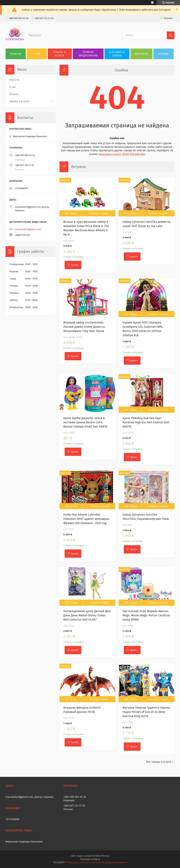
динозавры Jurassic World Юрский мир (121, 154)
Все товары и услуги (159, 762)
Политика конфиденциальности (111, 862)
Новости (14, 80)
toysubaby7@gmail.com (28, 229)
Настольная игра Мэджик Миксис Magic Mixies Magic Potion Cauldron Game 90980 (146, 615)
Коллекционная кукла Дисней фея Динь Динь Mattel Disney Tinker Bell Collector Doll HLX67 (87, 615)
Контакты (141, 54)
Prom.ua (105, 856)
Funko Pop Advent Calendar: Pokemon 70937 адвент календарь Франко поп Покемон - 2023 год (86, 519)
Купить (75, 265)
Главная (16, 54)
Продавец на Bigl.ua (90, 859)
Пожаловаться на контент (79, 862)
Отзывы (164, 54)
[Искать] (171, 35)
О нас (37, 54)
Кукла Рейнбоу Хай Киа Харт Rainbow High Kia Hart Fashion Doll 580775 (146, 422)
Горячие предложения (88, 54)
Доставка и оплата (117, 54)
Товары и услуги (59, 54)
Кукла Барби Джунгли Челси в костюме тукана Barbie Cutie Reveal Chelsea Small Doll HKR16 (85, 422)
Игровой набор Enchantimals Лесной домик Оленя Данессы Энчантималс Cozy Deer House (84, 327)
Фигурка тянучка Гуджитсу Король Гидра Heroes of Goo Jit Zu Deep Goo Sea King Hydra (146, 712)
